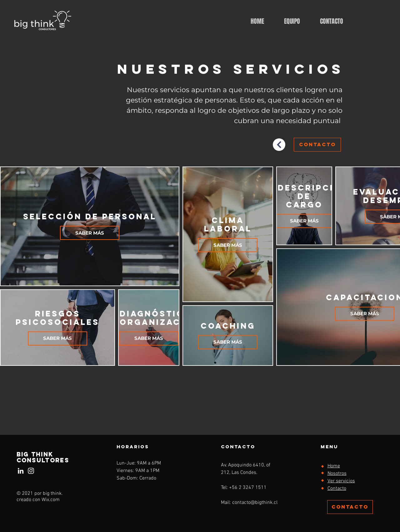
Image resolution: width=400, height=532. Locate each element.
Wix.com (51, 500)
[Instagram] (31, 471)
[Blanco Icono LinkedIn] (21, 471)
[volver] (279, 145)
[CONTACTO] (317, 145)
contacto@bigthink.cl (255, 503)
